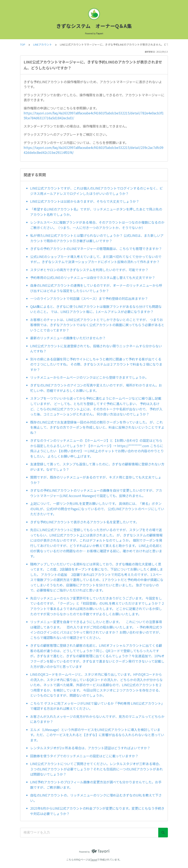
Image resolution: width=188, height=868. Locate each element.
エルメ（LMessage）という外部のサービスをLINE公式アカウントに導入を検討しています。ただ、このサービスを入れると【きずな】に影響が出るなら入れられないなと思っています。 (97, 735)
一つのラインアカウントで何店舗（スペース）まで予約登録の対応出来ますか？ (89, 298)
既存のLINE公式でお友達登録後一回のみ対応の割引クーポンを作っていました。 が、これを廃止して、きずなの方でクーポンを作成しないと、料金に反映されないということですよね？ (97, 427)
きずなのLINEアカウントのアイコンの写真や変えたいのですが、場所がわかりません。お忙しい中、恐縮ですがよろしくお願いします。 (96, 388)
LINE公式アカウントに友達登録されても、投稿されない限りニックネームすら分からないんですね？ (96, 349)
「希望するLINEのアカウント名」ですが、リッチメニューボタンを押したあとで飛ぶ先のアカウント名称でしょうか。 (96, 212)
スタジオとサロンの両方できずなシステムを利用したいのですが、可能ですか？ (89, 270)
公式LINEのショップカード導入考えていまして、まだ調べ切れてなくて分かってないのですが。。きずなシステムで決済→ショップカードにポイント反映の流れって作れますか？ (96, 259)
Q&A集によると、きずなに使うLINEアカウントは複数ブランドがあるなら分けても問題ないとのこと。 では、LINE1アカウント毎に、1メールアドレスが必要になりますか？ (96, 309)
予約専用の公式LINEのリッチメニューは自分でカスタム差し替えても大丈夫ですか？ (93, 277)
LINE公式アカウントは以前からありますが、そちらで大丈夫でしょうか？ (85, 201)
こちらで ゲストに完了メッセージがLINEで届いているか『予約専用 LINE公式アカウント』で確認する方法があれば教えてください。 (97, 706)
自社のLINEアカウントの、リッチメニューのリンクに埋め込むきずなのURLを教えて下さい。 (96, 798)
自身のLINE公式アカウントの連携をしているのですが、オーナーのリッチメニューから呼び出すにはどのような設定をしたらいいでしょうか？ (96, 288)
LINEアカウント (43, 44)
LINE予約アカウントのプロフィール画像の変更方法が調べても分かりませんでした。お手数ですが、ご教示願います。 (96, 785)
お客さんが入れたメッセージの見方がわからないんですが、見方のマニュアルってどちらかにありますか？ (97, 719)
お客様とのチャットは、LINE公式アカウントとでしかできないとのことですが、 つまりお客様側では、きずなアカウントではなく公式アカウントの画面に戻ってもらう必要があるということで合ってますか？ (97, 325)
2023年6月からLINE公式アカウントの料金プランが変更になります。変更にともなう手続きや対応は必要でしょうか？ (97, 811)
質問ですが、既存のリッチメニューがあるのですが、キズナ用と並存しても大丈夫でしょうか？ (96, 480)
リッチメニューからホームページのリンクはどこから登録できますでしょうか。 (89, 377)
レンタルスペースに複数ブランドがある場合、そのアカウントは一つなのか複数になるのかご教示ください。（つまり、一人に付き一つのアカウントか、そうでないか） (97, 225)
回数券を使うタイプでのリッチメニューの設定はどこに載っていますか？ (84, 756)
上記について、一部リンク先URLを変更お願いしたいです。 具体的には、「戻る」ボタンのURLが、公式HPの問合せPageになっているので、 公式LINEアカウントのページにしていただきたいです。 (97, 509)
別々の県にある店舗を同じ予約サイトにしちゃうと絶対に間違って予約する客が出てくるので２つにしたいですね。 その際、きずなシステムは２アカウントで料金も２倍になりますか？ (96, 364)
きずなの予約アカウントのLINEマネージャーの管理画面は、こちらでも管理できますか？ (96, 249)
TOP (23, 44)
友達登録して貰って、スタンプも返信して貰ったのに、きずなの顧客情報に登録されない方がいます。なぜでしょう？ (97, 467)
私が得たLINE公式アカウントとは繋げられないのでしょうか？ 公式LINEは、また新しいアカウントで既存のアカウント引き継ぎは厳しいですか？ (97, 238)
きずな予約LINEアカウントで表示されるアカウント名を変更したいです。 (84, 522)
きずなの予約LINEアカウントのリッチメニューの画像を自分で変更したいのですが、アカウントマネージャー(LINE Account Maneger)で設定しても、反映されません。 (96, 493)
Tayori (94, 859)
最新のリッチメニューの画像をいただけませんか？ (68, 338)
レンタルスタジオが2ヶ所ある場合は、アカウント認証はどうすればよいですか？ (90, 748)
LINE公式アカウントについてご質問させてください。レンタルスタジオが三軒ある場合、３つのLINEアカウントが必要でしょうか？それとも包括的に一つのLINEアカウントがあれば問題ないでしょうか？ (96, 769)
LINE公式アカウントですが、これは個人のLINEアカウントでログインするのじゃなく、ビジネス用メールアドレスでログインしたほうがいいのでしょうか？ (96, 191)
